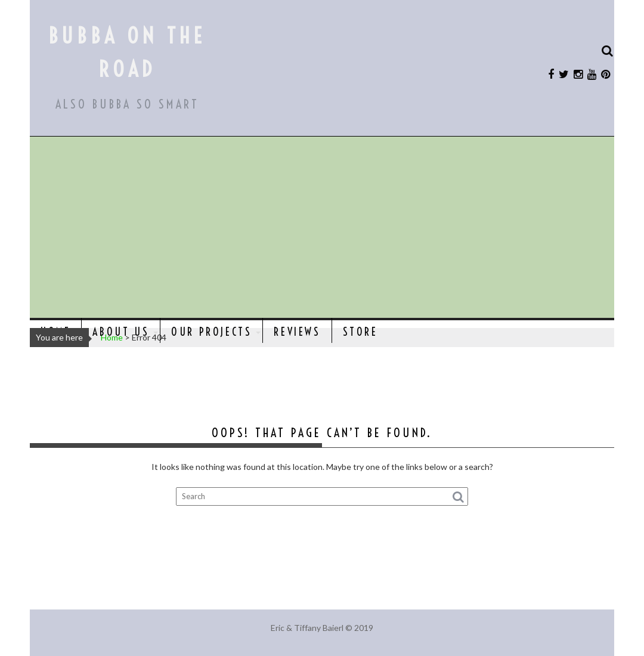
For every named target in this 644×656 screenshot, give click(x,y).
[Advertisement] (322, 228)
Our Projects (211, 332)
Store (360, 332)
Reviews (297, 332)
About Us (121, 332)
